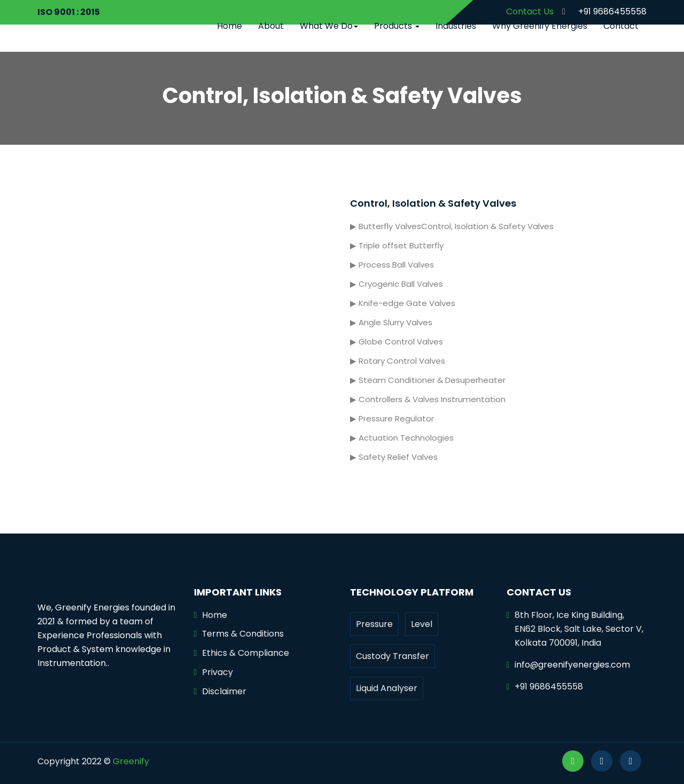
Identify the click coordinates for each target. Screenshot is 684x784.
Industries (456, 26)
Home (230, 26)
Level (422, 624)
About (271, 26)
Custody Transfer (392, 656)
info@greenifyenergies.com (573, 665)
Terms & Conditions (243, 634)
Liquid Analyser (387, 688)
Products (397, 26)
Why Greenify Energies (540, 26)
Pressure (374, 624)
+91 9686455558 (601, 11)
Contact (621, 26)
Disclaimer (224, 692)
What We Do (329, 26)
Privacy (217, 673)
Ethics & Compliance (246, 653)
